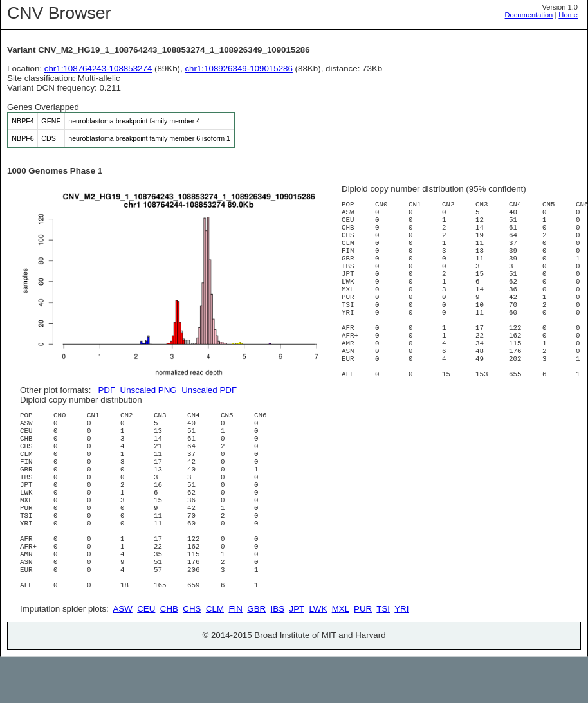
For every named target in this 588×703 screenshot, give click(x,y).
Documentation (529, 15)
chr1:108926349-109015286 (239, 68)
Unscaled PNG (149, 390)
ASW (122, 655)
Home (568, 15)
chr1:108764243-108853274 (98, 68)
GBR (256, 655)
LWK (318, 655)
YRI (401, 655)
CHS (192, 655)
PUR (363, 655)
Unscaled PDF (209, 390)
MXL (341, 655)
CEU (146, 655)
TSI (383, 655)
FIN (235, 655)
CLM (215, 655)
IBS (278, 655)
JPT (297, 655)
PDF (106, 390)
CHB (169, 655)
